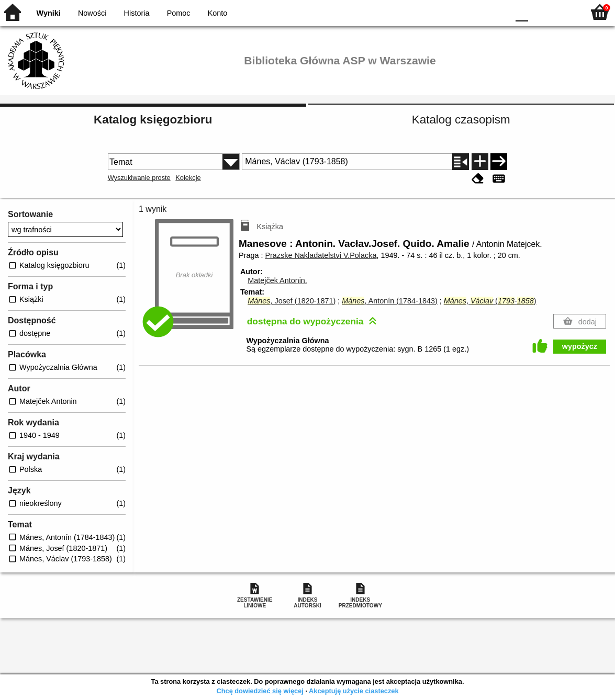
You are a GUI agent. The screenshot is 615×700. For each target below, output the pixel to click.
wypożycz (580, 346)
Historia (137, 13)
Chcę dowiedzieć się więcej (260, 691)
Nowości (92, 13)
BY (497, 12)
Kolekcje (188, 178)
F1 (540, 12)
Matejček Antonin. (277, 280)
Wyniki (49, 13)
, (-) (490, 301)
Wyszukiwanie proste (139, 178)
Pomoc (179, 13)
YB (476, 12)
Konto (218, 13)
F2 (564, 12)
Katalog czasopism (461, 120)
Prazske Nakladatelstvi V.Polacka (321, 255)
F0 (522, 12)
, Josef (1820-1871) (292, 301)
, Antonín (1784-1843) (389, 301)
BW (455, 12)
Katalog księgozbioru (153, 120)
